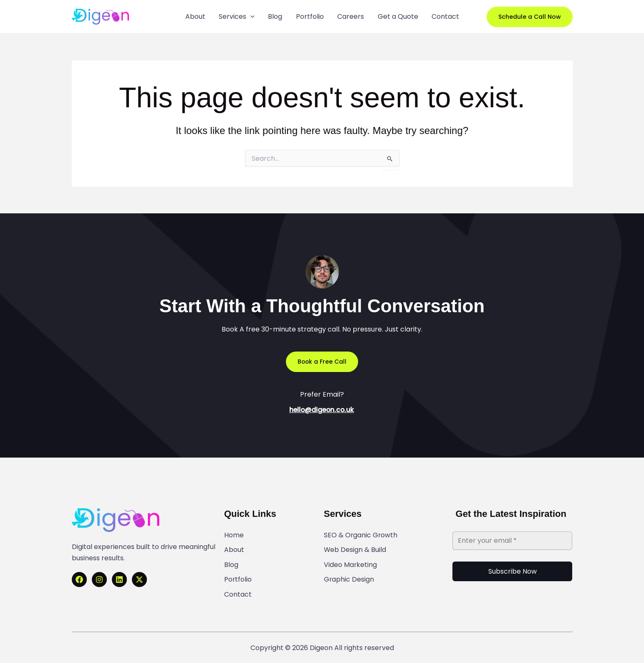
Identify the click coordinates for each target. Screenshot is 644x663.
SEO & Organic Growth (361, 535)
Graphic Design (349, 576)
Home (234, 535)
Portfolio (238, 576)
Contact (238, 590)
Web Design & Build (355, 549)
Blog (231, 562)
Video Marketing (351, 562)
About (234, 549)
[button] (530, 17)
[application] (252, 17)
